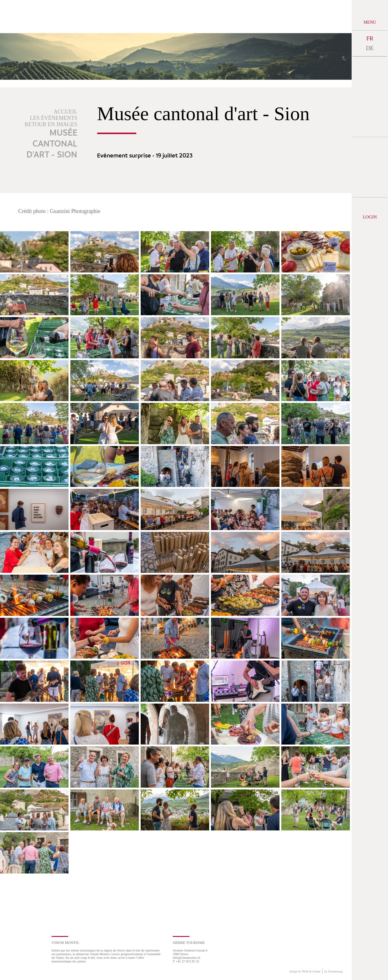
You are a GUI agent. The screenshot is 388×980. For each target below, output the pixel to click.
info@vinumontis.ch (187, 958)
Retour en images (51, 124)
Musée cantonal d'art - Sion (52, 144)
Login (370, 217)
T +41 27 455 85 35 (186, 961)
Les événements (54, 118)
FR (370, 38)
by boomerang (333, 971)
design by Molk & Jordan (305, 971)
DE (370, 48)
